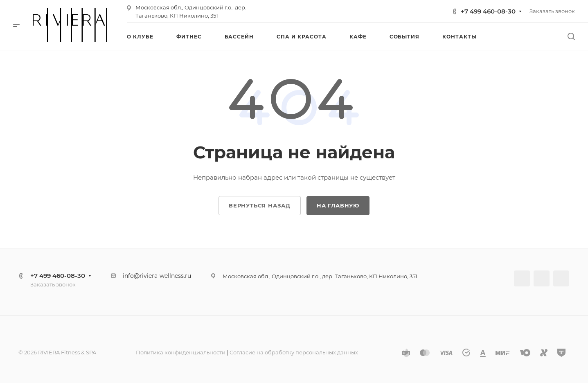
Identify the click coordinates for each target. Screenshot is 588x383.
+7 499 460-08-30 (488, 11)
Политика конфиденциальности (181, 352)
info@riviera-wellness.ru (157, 276)
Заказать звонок (552, 11)
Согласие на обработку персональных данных (294, 352)
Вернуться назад (260, 205)
